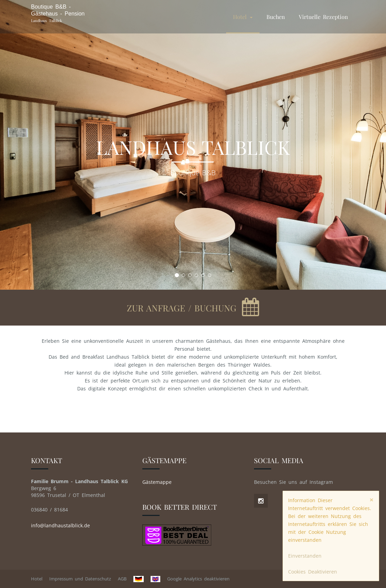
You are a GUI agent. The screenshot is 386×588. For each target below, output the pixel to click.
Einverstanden (305, 556)
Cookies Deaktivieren (313, 572)
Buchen (276, 17)
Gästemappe (157, 482)
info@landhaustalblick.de (60, 525)
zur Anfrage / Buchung (183, 308)
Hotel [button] (243, 17)
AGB (122, 579)
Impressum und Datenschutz (80, 579)
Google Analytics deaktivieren (198, 579)
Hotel (37, 579)
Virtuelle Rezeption (323, 17)
